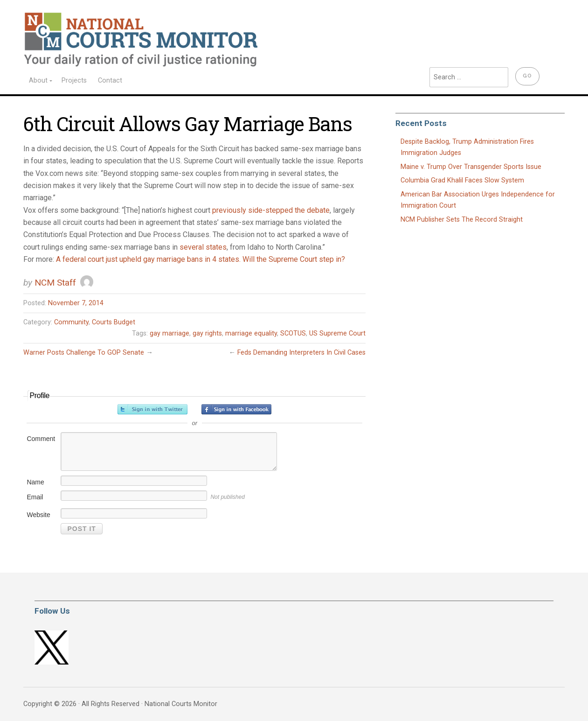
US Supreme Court (337, 333)
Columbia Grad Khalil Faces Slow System (462, 180)
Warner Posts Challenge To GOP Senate (84, 353)
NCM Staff (55, 283)
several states (203, 247)
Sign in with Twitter (152, 409)
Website (38, 515)
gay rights (207, 333)
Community (71, 322)
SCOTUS (293, 333)
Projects (74, 80)
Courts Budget (114, 322)
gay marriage (169, 333)
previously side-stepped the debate (271, 210)
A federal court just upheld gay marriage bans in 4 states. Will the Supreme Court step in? (201, 259)
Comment (41, 439)
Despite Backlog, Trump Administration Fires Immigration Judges (467, 147)
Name (35, 482)
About (38, 80)
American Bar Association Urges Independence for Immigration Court (478, 200)
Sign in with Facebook (236, 409)
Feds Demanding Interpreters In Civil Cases (301, 353)
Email (35, 497)
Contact (110, 80)
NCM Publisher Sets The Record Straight (462, 220)
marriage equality (251, 333)
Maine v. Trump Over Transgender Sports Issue (471, 167)
